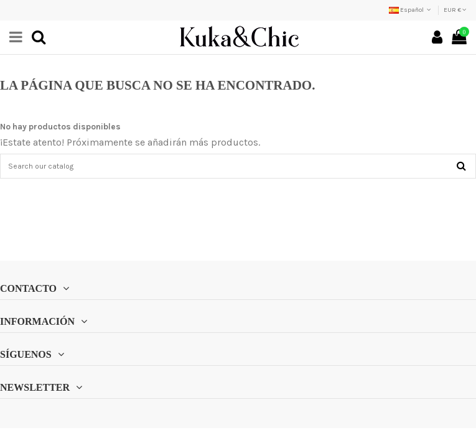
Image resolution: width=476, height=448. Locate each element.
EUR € (455, 10)
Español (411, 10)
